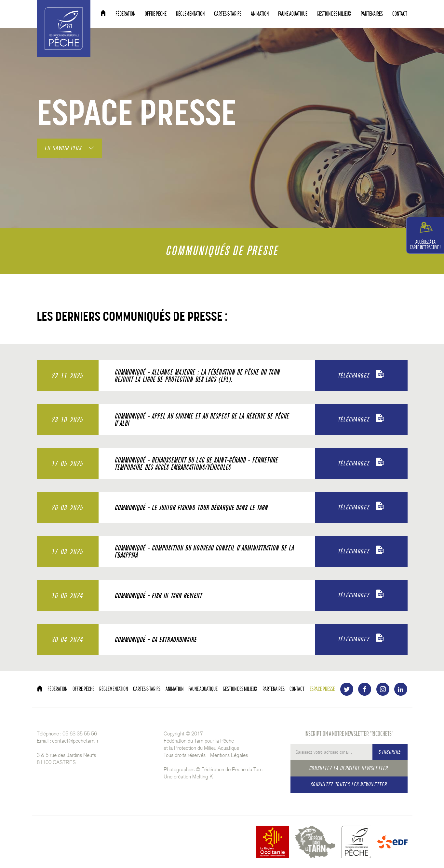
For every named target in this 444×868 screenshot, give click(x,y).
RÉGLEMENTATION (190, 14)
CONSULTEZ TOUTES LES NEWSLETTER (349, 784)
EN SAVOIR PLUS (69, 148)
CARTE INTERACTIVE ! (425, 235)
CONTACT (400, 14)
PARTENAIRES (372, 14)
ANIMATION (260, 14)
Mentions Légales (229, 755)
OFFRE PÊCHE (156, 14)
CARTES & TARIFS (228, 14)
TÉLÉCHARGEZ (361, 375)
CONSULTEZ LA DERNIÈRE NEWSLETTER (349, 768)
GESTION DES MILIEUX (334, 14)
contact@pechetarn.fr (75, 741)
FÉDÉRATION (125, 14)
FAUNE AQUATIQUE (293, 14)
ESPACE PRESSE (322, 689)
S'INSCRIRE (390, 752)
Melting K (203, 777)
